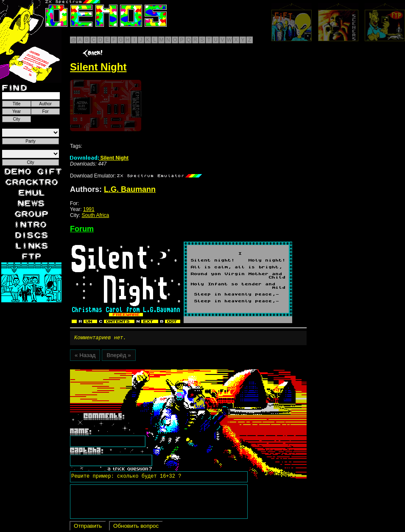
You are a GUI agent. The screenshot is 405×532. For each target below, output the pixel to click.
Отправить (88, 527)
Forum (82, 229)
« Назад (85, 356)
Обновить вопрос (136, 527)
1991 (89, 209)
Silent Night (99, 158)
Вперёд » (119, 356)
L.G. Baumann (130, 189)
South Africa (95, 215)
